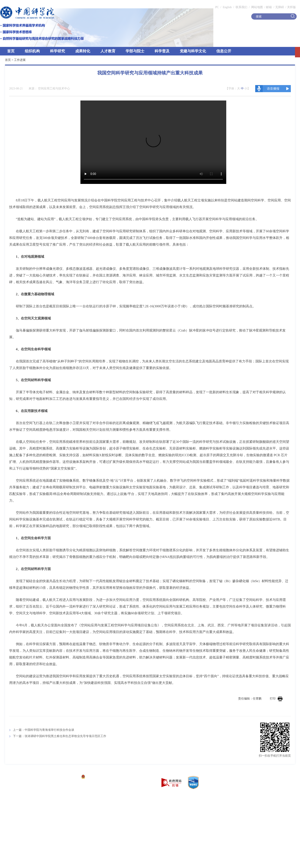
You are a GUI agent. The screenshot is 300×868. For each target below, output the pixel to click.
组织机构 (32, 51)
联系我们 (241, 7)
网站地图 (257, 7)
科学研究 (57, 51)
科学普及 (162, 51)
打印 (276, 699)
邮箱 (269, 7)
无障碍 (280, 7)
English (227, 7)
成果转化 (83, 51)
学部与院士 (135, 51)
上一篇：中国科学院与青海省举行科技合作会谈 (44, 730)
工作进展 (20, 60)
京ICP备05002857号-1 (65, 777)
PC (217, 7)
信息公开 (224, 51)
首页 (11, 51)
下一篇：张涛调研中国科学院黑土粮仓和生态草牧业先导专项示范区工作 (60, 736)
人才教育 (108, 51)
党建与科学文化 (193, 51)
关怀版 (291, 7)
